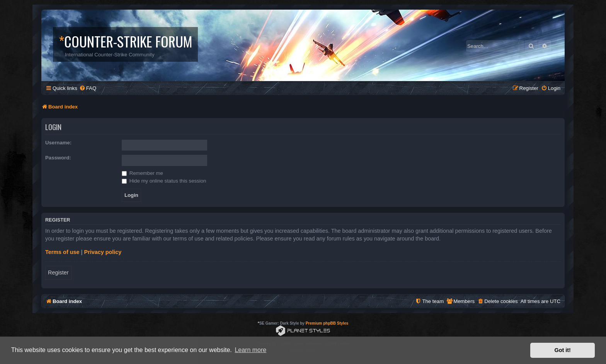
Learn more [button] (250, 350)
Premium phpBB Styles (327, 323)
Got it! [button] (563, 350)
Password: (58, 158)
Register (58, 273)
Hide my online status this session (164, 181)
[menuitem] (88, 88)
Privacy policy (103, 252)
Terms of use (62, 252)
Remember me (142, 173)
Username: (58, 143)
